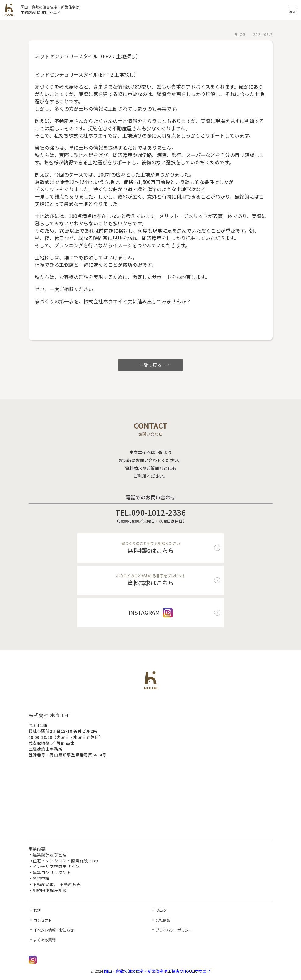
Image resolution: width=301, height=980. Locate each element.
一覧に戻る (151, 365)
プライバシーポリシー (174, 930)
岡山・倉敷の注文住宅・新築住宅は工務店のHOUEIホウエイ (157, 971)
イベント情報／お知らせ (54, 930)
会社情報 (163, 920)
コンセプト (43, 920)
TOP (37, 910)
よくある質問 (45, 940)
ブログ (161, 910)
